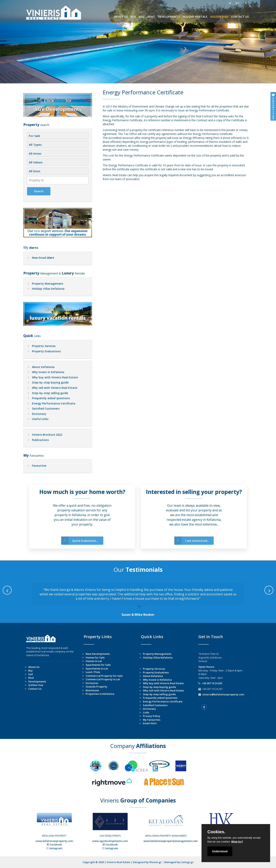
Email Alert (150, 723)
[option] (138, 600)
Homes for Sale (95, 658)
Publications (40, 440)
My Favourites (152, 720)
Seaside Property (96, 687)
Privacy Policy (152, 716)
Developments (37, 681)
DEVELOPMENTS (169, 17)
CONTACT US (240, 17)
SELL (142, 17)
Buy (30, 670)
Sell (31, 674)
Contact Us (35, 689)
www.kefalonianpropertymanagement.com (171, 841)
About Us (34, 667)
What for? (237, 842)
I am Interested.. (192, 541)
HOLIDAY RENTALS (195, 17)
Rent (31, 678)
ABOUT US (121, 17)
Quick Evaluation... (80, 541)
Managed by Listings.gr (179, 862)
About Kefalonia (43, 367)
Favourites (39, 466)
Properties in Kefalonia (100, 694)
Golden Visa (36, 685)
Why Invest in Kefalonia (48, 372)
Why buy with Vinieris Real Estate (55, 377)
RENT (151, 17)
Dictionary (39, 414)
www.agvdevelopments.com (110, 841)
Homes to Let (94, 661)
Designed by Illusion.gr (147, 862)
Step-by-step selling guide (50, 393)
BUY (133, 17)
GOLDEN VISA (219, 17)
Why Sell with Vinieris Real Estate (163, 690)
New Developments (98, 654)
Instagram (56, 848)
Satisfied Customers (46, 408)
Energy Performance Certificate (54, 403)
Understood (220, 851)
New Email (43, 258)
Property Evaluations (46, 351)
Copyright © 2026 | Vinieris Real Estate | (108, 862)
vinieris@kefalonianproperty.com (223, 694)
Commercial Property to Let (103, 679)
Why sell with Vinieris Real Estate (55, 388)
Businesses (92, 690)
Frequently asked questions (51, 398)
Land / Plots (93, 672)
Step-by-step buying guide (50, 382)
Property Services (44, 346)
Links (146, 712)
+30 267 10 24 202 (212, 683)
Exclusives (92, 683)
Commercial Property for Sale (104, 676)
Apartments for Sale (98, 665)
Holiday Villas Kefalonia (48, 289)
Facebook (56, 844)
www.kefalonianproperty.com (54, 841)
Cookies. (216, 832)
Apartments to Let (97, 669)
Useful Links (40, 419)
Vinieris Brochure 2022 (47, 435)
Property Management (48, 284)
